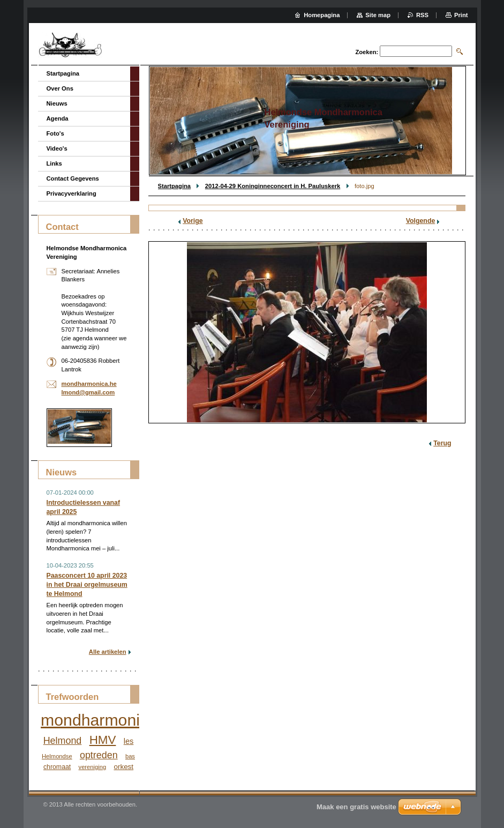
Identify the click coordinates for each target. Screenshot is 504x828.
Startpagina (175, 186)
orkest (123, 767)
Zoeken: (367, 52)
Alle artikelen (108, 652)
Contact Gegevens (73, 178)
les (129, 741)
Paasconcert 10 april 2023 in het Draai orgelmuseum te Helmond (87, 585)
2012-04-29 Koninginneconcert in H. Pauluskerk (273, 186)
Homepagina (322, 15)
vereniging (93, 767)
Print (461, 15)
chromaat (57, 767)
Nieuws (57, 103)
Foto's (55, 133)
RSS (422, 15)
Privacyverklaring (72, 193)
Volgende (421, 221)
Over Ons (60, 88)
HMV (103, 740)
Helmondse (57, 756)
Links (54, 163)
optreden (99, 755)
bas (130, 756)
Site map (378, 15)
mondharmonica (99, 720)
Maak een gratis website (356, 807)
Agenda (58, 118)
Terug (442, 443)
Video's (57, 148)
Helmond (63, 741)
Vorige (193, 221)
